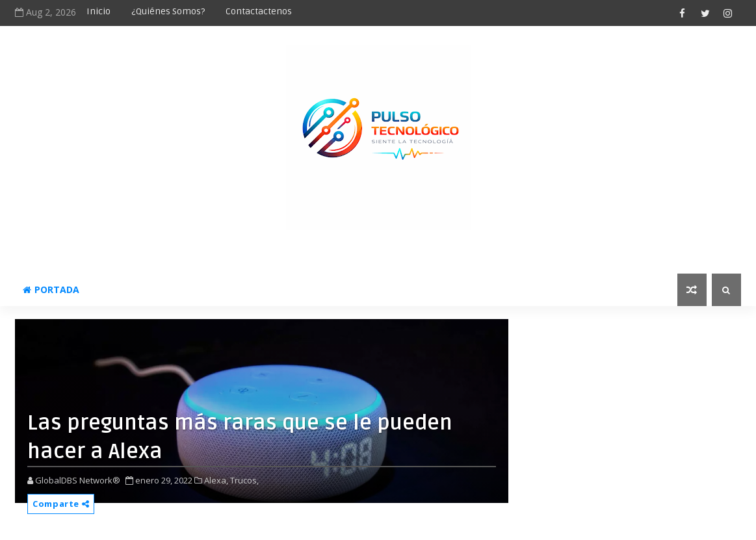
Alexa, (216, 480)
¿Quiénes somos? (168, 11)
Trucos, (244, 480)
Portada (51, 289)
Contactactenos (259, 11)
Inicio (98, 11)
